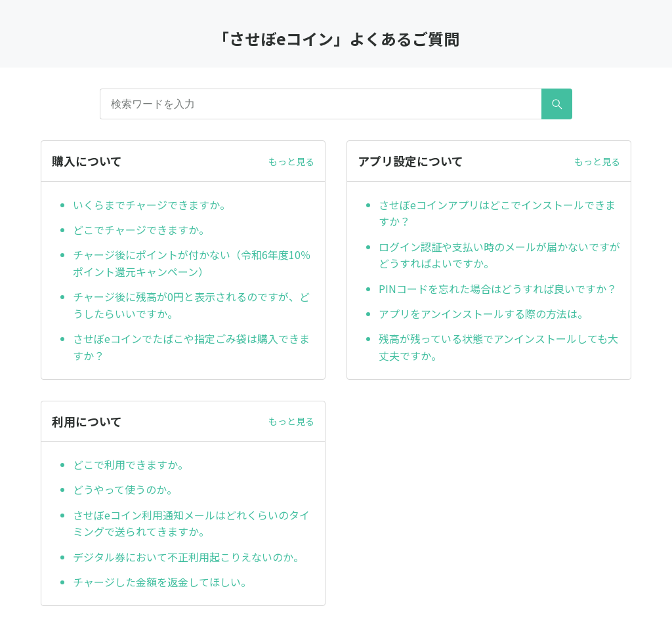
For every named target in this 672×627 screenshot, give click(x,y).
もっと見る (291, 161)
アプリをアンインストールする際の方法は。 (483, 313)
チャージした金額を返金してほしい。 (162, 582)
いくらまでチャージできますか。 (152, 205)
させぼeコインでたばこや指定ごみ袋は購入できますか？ (191, 347)
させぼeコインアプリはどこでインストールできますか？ (497, 213)
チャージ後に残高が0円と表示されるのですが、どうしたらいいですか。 (191, 305)
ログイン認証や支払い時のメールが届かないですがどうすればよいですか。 (499, 255)
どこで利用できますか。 (131, 464)
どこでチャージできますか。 (141, 230)
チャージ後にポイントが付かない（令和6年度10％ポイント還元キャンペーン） (192, 263)
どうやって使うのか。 (125, 489)
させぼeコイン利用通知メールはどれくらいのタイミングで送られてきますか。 (191, 523)
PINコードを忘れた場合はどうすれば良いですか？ (498, 289)
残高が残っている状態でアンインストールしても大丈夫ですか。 (498, 347)
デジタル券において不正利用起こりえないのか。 (188, 557)
